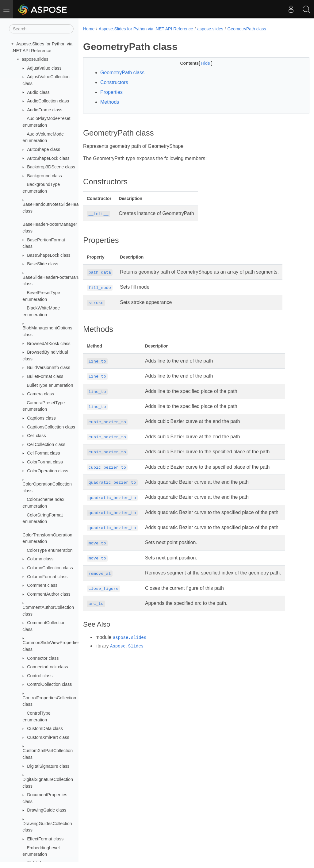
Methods (110, 102)
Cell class (36, 436)
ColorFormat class (45, 462)
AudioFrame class (45, 110)
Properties (111, 92)
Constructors (114, 82)
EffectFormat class (45, 839)
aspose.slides (35, 59)
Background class (44, 176)
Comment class (42, 585)
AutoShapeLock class (48, 158)
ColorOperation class (48, 471)
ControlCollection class (49, 684)
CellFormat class (43, 453)
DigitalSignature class (48, 766)
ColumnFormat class (47, 577)
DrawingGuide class (47, 810)
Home (89, 29)
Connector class (43, 658)
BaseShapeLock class (49, 255)
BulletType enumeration (50, 385)
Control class (40, 676)
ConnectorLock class (48, 667)
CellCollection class (46, 444)
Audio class (38, 92)
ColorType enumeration (50, 550)
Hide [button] (198, 63)
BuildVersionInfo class (49, 367)
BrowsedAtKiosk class (49, 344)
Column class (40, 559)
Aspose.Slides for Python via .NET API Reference (146, 29)
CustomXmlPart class (48, 737)
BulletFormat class (45, 376)
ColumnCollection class (50, 568)
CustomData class (45, 728)
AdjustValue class (44, 68)
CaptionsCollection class (51, 427)
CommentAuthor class (49, 594)
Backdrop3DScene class (51, 167)
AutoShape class (44, 149)
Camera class (40, 394)
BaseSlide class (43, 264)
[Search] (41, 29)
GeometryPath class (247, 29)
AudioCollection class (48, 101)
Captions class (41, 418)
